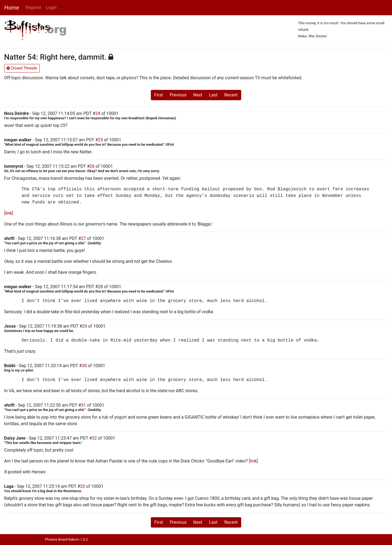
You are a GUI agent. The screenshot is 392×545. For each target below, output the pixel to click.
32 (94, 438)
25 (100, 140)
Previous (178, 95)
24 (98, 113)
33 (82, 486)
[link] (9, 213)
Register (34, 7)
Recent (231, 95)
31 (84, 405)
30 (84, 366)
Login (51, 7)
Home (12, 8)
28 (100, 287)
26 (92, 166)
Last (213, 95)
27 (84, 238)
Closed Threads (22, 68)
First (159, 95)
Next (198, 95)
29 (85, 326)
